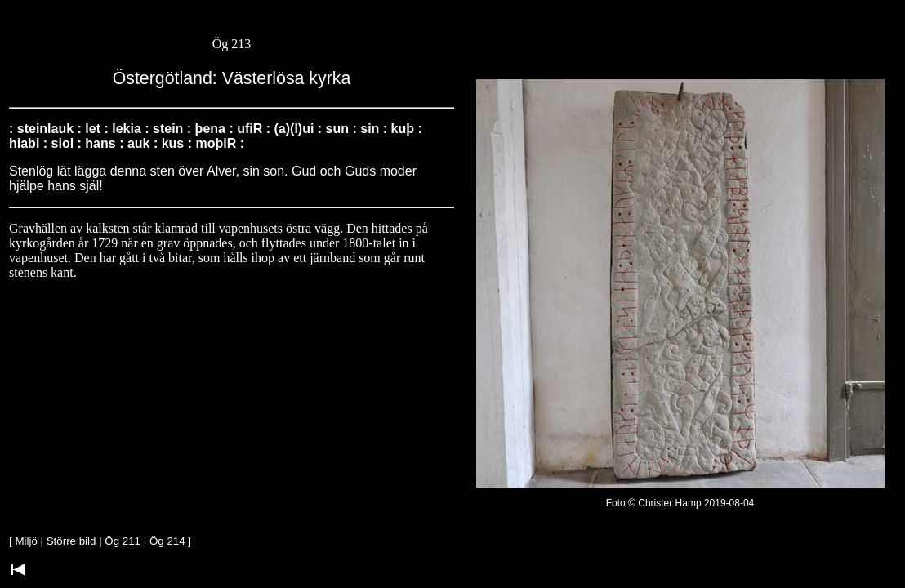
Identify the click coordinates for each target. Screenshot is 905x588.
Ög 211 (123, 541)
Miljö (26, 541)
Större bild (71, 541)
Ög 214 (167, 541)
